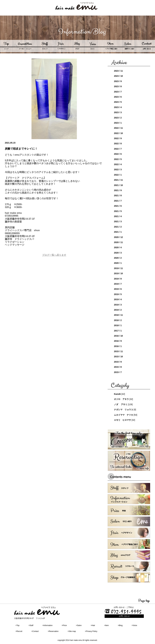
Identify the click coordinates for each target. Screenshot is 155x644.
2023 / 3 (118, 112)
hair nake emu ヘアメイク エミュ (76, 5)
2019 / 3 (118, 305)
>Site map (72, 631)
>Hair (93, 625)
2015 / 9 (118, 362)
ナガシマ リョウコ (124, 410)
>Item (106, 625)
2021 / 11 (118, 180)
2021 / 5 (118, 211)
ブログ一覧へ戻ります (54, 255)
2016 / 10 (118, 336)
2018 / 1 (118, 325)
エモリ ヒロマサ (122, 420)
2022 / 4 (118, 164)
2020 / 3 (118, 253)
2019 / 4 (118, 299)
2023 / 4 (118, 107)
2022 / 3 (118, 169)
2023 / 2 (118, 118)
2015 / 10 (118, 357)
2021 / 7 (118, 201)
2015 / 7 (118, 372)
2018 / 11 (118, 315)
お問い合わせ (147, 49)
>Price (64, 625)
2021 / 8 (118, 195)
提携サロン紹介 (129, 49)
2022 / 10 (118, 133)
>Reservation (53, 631)
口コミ (93, 49)
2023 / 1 (118, 123)
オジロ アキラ (121, 399)
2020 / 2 (118, 258)
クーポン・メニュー (25, 49)
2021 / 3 (118, 221)
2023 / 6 (118, 97)
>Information (47, 625)
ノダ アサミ (121, 404)
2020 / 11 (118, 242)
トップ (6, 49)
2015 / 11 (118, 351)
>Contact (35, 631)
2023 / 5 (118, 102)
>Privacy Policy (91, 631)
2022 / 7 (118, 149)
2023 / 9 (118, 81)
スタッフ (45, 49)
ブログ (77, 49)
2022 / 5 (118, 159)
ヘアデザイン (61, 49)
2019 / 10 (118, 273)
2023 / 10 (118, 76)
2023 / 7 (118, 92)
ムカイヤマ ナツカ (124, 415)
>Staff (31, 625)
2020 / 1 (118, 263)
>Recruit (19, 631)
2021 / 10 (118, 185)
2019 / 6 (118, 289)
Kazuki (117, 394)
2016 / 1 (118, 346)
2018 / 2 (118, 320)
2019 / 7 (118, 284)
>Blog (120, 625)
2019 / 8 (118, 279)
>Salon (79, 625)
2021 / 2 (118, 227)
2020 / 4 (118, 247)
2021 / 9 (118, 190)
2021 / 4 (118, 216)
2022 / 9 (118, 138)
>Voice (134, 625)
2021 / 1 (118, 232)
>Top (17, 625)
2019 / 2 (118, 310)
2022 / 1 (118, 175)
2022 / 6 (118, 154)
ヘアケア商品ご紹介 (111, 49)
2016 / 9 (118, 341)
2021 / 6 (118, 206)
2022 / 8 (118, 144)
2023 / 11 (118, 71)
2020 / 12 (118, 237)
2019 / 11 (118, 268)
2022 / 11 (118, 128)
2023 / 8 (118, 86)
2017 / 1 (118, 331)
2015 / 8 (118, 367)
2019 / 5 (118, 294)
